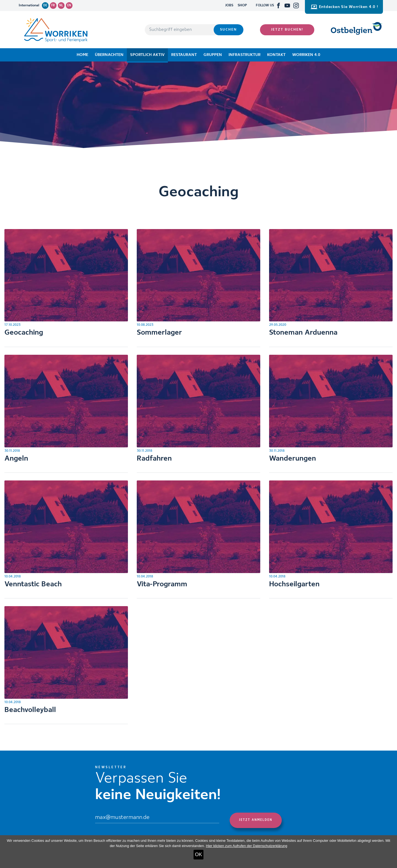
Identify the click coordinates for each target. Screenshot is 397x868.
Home (82, 55)
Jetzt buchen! (287, 30)
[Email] (157, 818)
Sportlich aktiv (147, 55)
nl (61, 6)
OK (198, 854)
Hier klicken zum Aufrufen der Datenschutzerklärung (247, 846)
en (69, 6)
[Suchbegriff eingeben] (179, 30)
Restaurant (184, 55)
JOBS (229, 5)
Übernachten (109, 55)
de (45, 6)
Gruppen (213, 55)
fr (53, 6)
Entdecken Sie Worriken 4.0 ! (344, 7)
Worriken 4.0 (306, 55)
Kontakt (276, 55)
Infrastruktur (245, 55)
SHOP (242, 5)
